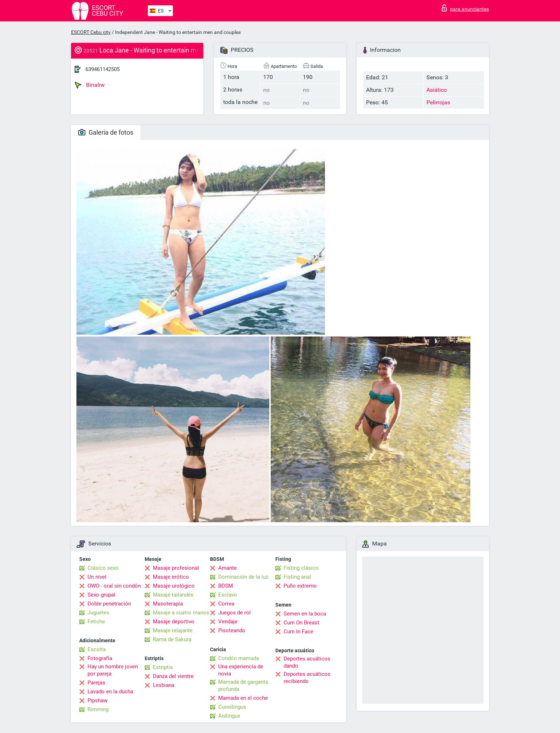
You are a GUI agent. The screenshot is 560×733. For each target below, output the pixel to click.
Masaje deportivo (174, 622)
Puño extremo (300, 586)
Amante (227, 568)
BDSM (226, 586)
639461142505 (102, 69)
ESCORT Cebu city (91, 32)
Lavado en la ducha (110, 692)
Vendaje (228, 622)
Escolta (97, 649)
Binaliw (90, 85)
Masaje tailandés (173, 595)
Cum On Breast (301, 623)
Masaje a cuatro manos (181, 613)
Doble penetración (109, 604)
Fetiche (96, 622)
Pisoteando (232, 630)
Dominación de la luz (243, 577)
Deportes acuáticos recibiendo (307, 678)
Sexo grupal (101, 595)
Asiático (437, 90)
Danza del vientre (173, 676)
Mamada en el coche (243, 698)
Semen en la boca (305, 614)
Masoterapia (168, 604)
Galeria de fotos (106, 132)
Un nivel (97, 577)
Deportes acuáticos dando (307, 662)
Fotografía (100, 658)
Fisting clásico (301, 568)
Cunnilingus (232, 707)
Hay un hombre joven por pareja (113, 670)
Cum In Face (298, 632)
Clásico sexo (103, 568)
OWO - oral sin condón (114, 586)
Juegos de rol (234, 613)
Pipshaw (97, 700)
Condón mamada (239, 658)
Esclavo (228, 595)
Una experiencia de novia (241, 670)
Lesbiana (164, 685)
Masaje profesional (176, 568)
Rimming (98, 709)
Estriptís (163, 667)
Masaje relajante (173, 630)
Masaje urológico (174, 586)
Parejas (96, 683)
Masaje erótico (171, 577)
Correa (226, 604)
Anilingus (229, 716)
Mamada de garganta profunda (243, 685)
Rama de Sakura (172, 639)
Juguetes (98, 613)
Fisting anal (297, 577)
